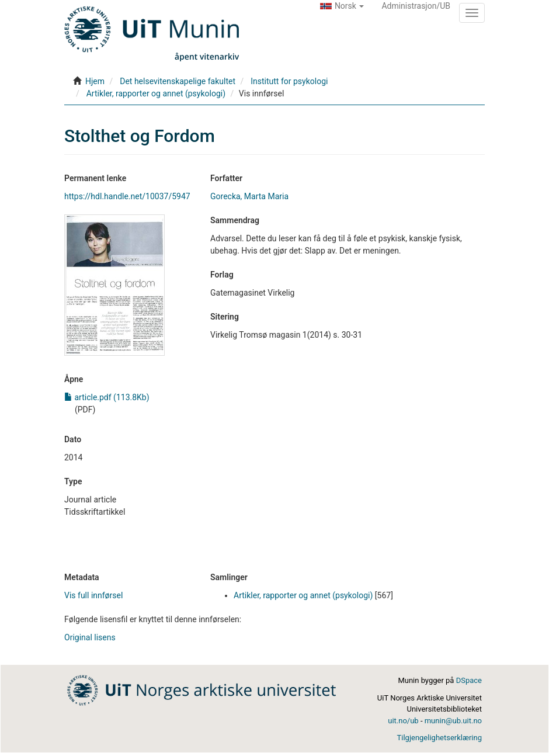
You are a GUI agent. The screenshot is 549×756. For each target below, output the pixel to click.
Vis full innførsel (93, 595)
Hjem (95, 81)
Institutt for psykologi (289, 81)
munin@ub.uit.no (453, 721)
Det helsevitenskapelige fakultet (178, 81)
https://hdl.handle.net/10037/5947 (127, 196)
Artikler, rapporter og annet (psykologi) (156, 93)
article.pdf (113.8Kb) (107, 397)
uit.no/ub (403, 721)
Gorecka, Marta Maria (249, 196)
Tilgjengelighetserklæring (439, 738)
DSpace (469, 680)
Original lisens (90, 637)
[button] (342, 6)
